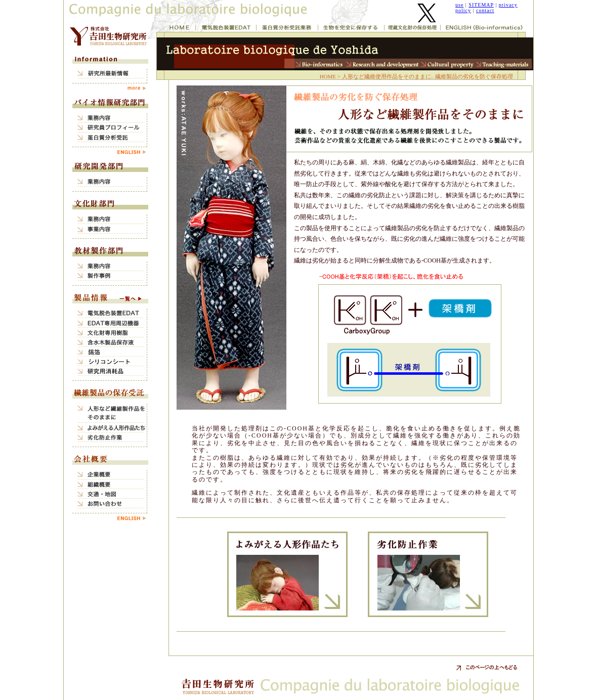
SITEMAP (481, 5)
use (459, 5)
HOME (328, 76)
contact (485, 10)
